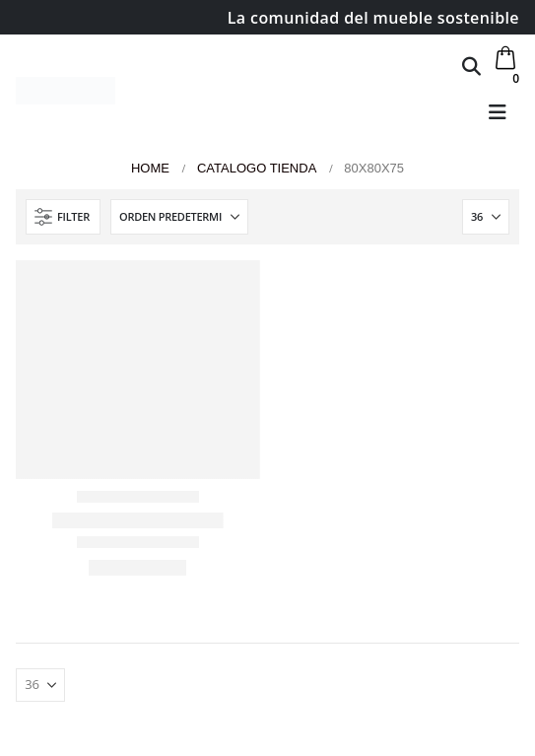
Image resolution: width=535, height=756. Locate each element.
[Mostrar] (486, 217)
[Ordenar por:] (179, 217)
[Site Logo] (66, 91)
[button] (471, 66)
